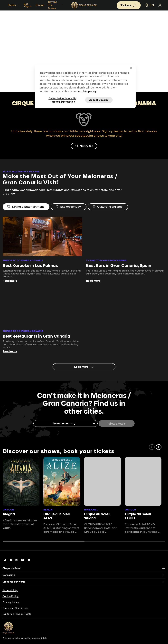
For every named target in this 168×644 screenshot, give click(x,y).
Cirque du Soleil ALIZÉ (57, 516)
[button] (159, 447)
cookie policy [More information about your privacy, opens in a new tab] (87, 91)
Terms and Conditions (15, 608)
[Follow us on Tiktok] (5, 560)
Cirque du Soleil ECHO (138, 516)
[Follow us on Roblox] (29, 560)
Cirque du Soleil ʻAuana (97, 516)
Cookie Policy (11, 596)
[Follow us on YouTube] (23, 560)
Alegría (9, 514)
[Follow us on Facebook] (11, 560)
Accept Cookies (99, 100)
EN (149, 5)
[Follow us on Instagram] (17, 560)
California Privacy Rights (17, 614)
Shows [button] (14, 5)
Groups (40, 5)
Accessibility (10, 590)
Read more (10, 281)
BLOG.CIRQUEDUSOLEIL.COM (21, 171)
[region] (85, 86)
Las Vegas (28, 5)
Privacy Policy (11, 602)
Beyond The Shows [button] (56, 5)
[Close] (131, 68)
